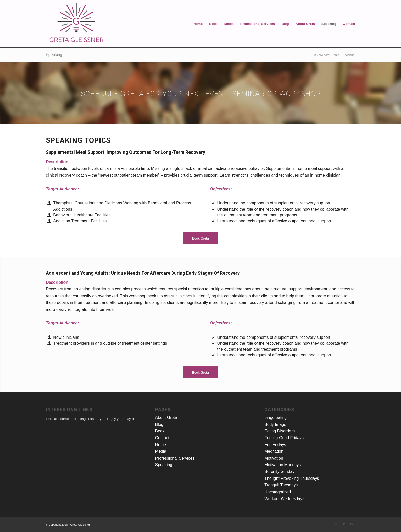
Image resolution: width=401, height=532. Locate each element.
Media (229, 24)
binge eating (276, 417)
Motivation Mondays (283, 465)
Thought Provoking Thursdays (292, 478)
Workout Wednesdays (284, 499)
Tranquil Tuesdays (281, 485)
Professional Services (258, 24)
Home (198, 24)
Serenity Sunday (279, 471)
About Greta (305, 24)
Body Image (275, 424)
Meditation (274, 451)
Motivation (274, 458)
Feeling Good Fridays (284, 438)
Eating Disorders (280, 431)
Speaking (329, 24)
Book (213, 24)
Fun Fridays (275, 445)
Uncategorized (278, 492)
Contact (349, 24)
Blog (285, 24)
